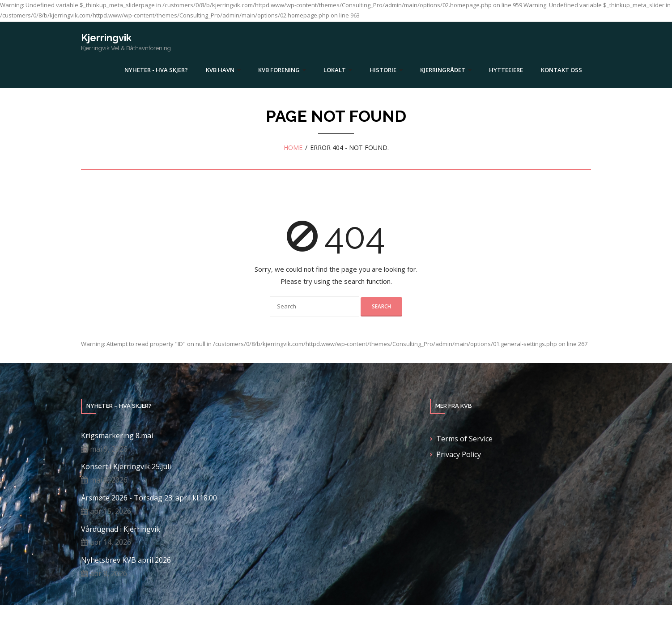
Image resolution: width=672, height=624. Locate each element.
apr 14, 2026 (111, 542)
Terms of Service (464, 439)
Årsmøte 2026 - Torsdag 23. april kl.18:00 (149, 498)
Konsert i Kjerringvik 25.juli (126, 467)
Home (293, 147)
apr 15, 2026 (111, 511)
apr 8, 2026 (108, 573)
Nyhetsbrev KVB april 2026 (126, 560)
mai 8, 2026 (109, 480)
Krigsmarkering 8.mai (117, 436)
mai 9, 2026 (109, 449)
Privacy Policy (459, 454)
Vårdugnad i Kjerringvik (121, 529)
